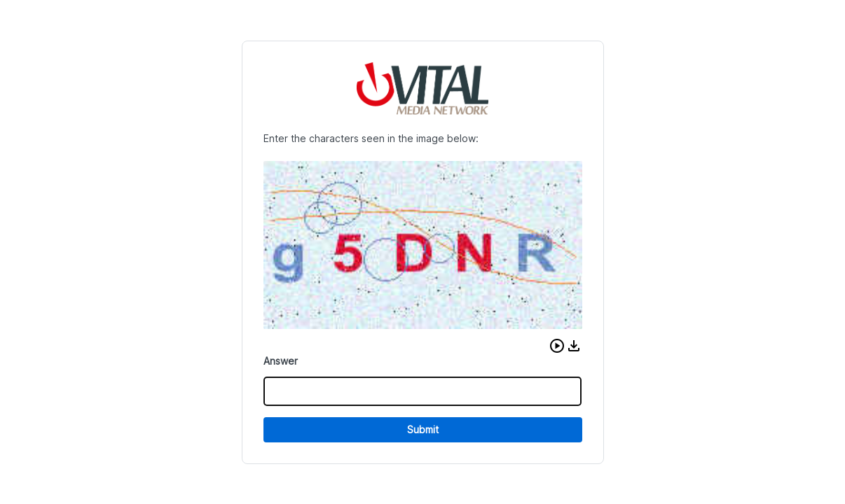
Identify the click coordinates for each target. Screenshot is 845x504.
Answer (281, 361)
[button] (557, 346)
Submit (423, 429)
